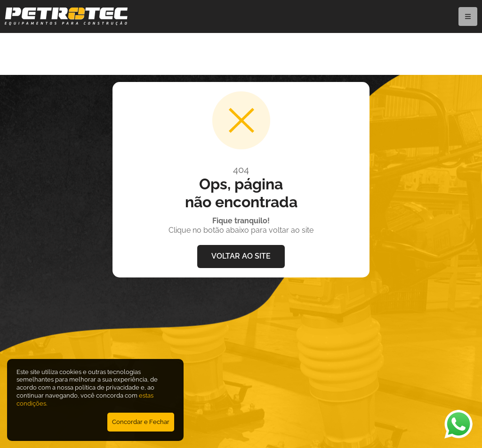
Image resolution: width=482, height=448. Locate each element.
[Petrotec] (66, 23)
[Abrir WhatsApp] (458, 424)
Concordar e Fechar (141, 422)
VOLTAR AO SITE (241, 256)
